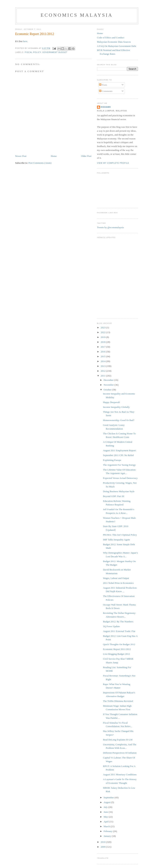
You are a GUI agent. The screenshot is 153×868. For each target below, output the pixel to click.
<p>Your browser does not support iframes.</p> (116, 277)
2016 (103, 352)
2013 (103, 366)
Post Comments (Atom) (40, 163)
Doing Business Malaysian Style (119, 491)
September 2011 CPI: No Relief (118, 455)
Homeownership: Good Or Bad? (119, 420)
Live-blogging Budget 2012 (116, 654)
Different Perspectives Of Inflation (120, 753)
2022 (103, 332)
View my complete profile (113, 163)
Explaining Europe (112, 460)
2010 (103, 842)
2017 (103, 347)
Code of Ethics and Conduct (111, 38)
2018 (103, 342)
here (25, 41)
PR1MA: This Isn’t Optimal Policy (120, 535)
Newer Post (21, 156)
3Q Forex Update (111, 626)
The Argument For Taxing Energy (119, 465)
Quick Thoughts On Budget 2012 (119, 644)
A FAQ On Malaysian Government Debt (117, 46)
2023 (103, 327)
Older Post (86, 156)
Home (54, 156)
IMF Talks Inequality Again (116, 540)
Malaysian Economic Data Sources (114, 42)
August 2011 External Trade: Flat (119, 631)
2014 (103, 361)
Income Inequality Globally (116, 407)
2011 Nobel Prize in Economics (118, 583)
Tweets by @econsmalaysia (110, 227)
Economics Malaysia (77, 15)
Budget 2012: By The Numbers (118, 622)
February (108, 831)
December (109, 380)
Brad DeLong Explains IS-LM (118, 740)
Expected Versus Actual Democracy (120, 478)
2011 (103, 376)
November (109, 385)
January (108, 836)
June (106, 812)
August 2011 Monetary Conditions (120, 774)
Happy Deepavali (111, 402)
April (106, 822)
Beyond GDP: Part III (114, 496)
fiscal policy (33, 52)
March (107, 826)
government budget (55, 52)
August (107, 802)
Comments (106, 91)
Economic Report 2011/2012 (117, 649)
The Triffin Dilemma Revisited (118, 701)
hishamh (106, 107)
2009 (103, 847)
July (106, 807)
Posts (103, 85)
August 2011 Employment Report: (120, 450)
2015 (103, 356)
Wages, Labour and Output (116, 578)
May (106, 817)
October (108, 390)
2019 (103, 337)
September (109, 797)
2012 (103, 371)
